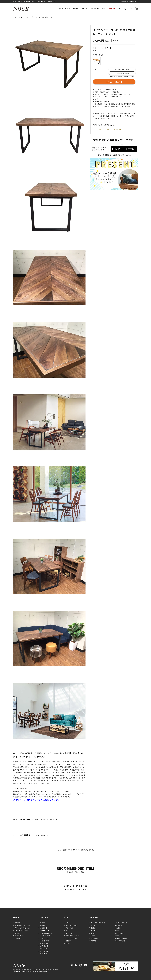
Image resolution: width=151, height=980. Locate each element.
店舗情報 (123, 2)
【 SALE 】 (112, 9)
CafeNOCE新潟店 (120, 941)
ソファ (68, 923)
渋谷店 (93, 936)
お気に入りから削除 (123, 73)
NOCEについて (19, 936)
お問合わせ (43, 954)
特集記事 (85, 9)
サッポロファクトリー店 (98, 923)
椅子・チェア (70, 928)
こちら (51, 836)
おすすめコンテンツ (97, 9)
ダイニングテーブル (71, 925)
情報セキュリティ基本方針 (22, 928)
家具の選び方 (44, 943)
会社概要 (17, 923)
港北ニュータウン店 (121, 923)
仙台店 (93, 925)
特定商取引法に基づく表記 (22, 925)
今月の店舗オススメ (46, 933)
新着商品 (76, 9)
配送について (44, 949)
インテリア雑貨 (116, 129)
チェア (95, 129)
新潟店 (93, 928)
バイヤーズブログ (45, 936)
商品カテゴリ (64, 9)
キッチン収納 (104, 129)
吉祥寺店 (94, 930)
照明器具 (68, 941)
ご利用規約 (18, 938)
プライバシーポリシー (21, 930)
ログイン (117, 155)
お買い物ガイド (45, 941)
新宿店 (93, 933)
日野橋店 (94, 941)
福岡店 (117, 936)
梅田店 (117, 930)
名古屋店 (118, 928)
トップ (15, 17)
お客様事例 (43, 928)
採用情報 (17, 933)
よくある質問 (44, 951)
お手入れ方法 (44, 946)
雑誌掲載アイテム (45, 930)
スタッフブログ (45, 938)
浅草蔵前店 (94, 938)
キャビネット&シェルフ (73, 936)
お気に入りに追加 (123, 69)
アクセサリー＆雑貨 (71, 938)
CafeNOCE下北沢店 (121, 938)
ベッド (68, 930)
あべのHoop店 (120, 933)
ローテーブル (70, 933)
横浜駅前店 (119, 925)
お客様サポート (132, 2)
